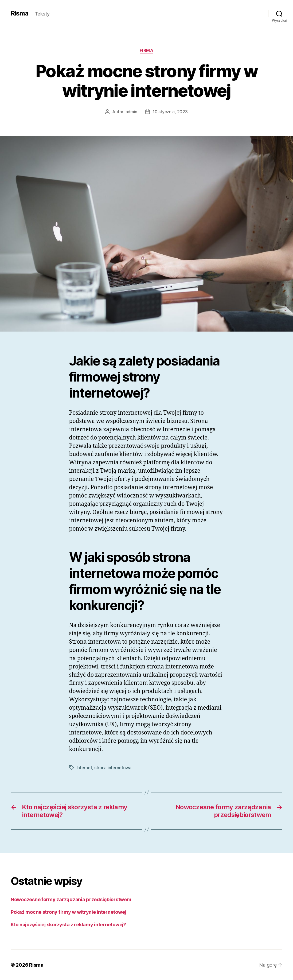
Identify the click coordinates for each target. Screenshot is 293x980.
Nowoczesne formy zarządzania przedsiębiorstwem (71, 899)
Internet (84, 768)
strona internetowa (113, 768)
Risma (19, 13)
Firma (147, 50)
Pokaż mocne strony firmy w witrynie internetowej (68, 912)
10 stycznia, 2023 (170, 112)
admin (132, 112)
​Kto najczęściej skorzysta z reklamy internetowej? (68, 925)
